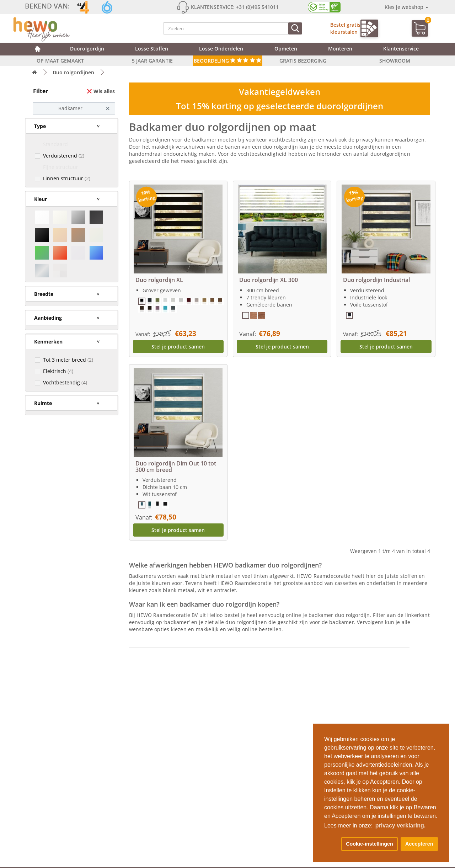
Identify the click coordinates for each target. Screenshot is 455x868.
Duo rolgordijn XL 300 (269, 280)
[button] (331, 844)
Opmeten (286, 49)
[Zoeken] (295, 28)
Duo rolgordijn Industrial (376, 280)
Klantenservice (401, 49)
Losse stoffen (152, 49)
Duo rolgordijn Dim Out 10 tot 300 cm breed (176, 467)
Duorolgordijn (87, 49)
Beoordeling (228, 61)
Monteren (340, 49)
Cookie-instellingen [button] (370, 844)
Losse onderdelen (221, 49)
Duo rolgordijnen (73, 72)
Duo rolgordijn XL (159, 280)
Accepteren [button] (419, 844)
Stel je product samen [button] (178, 347)
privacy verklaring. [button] (400, 826)
